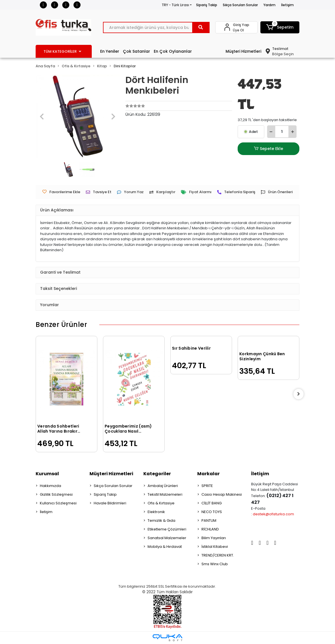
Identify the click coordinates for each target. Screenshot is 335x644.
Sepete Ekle (269, 149)
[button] (280, 27)
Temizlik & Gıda (161, 520)
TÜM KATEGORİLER (62, 51)
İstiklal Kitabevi (215, 547)
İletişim (287, 5)
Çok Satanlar (136, 51)
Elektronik (156, 512)
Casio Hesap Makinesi (222, 494)
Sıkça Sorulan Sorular (240, 5)
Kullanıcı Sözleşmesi (58, 503)
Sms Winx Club (215, 564)
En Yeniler (110, 51)
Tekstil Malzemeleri (165, 494)
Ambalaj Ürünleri (163, 486)
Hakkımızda (51, 486)
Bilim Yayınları (214, 538)
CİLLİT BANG (212, 503)
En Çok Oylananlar (173, 51)
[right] (299, 394)
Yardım (269, 5)
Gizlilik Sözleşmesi (56, 494)
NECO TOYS (212, 512)
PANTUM (209, 520)
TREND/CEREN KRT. (218, 555)
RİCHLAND (210, 529)
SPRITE (207, 486)
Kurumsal (47, 474)
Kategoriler (157, 474)
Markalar (208, 474)
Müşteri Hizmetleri (243, 51)
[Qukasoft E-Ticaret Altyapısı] (167, 638)
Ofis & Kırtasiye (161, 503)
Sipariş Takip (207, 5)
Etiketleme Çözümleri (167, 529)
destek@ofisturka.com (273, 514)
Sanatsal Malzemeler (167, 538)
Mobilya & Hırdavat (165, 547)
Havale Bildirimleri (110, 503)
